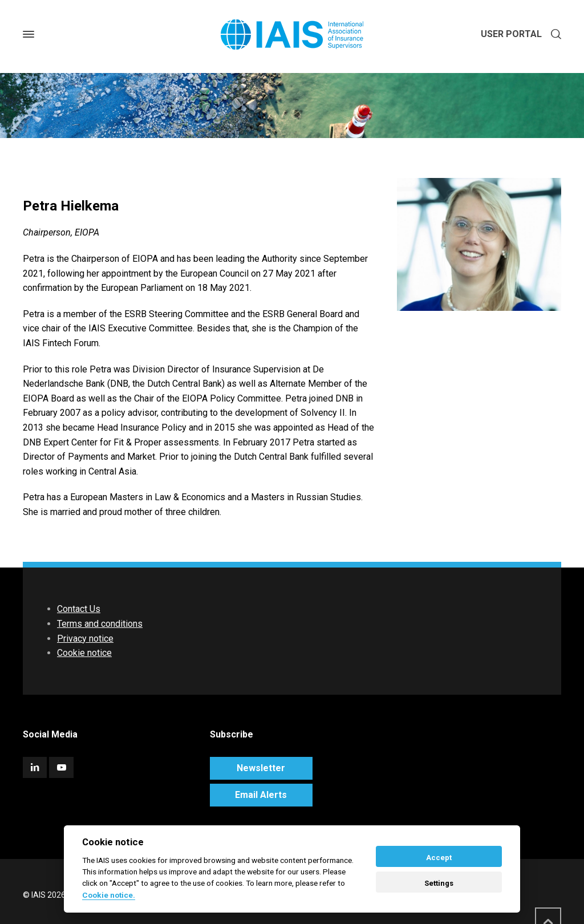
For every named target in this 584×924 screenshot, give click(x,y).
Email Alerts (261, 795)
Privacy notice (85, 639)
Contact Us (79, 609)
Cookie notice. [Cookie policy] (109, 895)
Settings (439, 883)
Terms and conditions (100, 624)
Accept (439, 858)
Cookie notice (84, 653)
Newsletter (261, 768)
